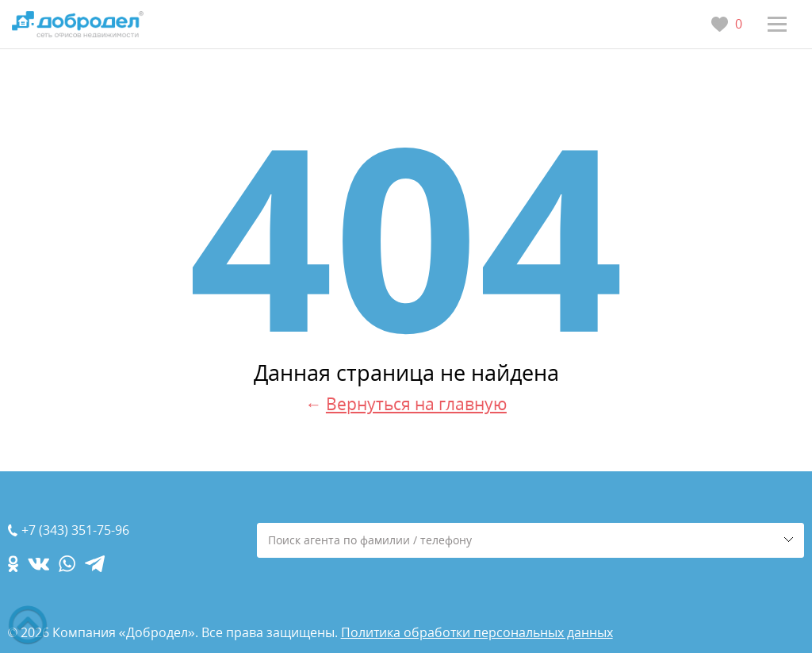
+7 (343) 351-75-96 (75, 530)
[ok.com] (13, 564)
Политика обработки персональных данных (477, 632)
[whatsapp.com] (67, 564)
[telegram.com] (95, 564)
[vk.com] (38, 564)
